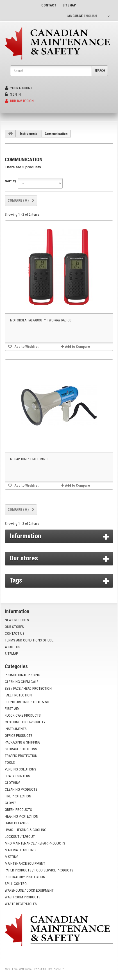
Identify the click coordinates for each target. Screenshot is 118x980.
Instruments (29, 134)
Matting (12, 857)
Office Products (19, 736)
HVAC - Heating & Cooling (26, 830)
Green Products (18, 810)
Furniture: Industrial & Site (28, 702)
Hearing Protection (21, 816)
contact (49, 5)
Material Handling (20, 850)
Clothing (13, 783)
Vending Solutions (21, 769)
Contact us (15, 633)
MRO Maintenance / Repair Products (35, 843)
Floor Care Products (23, 715)
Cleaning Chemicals (22, 682)
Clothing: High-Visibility (25, 722)
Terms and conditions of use (29, 640)
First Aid (12, 709)
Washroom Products (23, 897)
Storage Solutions (21, 749)
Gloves (11, 803)
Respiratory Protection (25, 877)
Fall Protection (18, 695)
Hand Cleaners (17, 823)
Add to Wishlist (26, 347)
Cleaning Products (21, 789)
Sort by (10, 181)
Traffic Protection (21, 756)
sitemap (69, 5)
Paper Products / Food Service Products (39, 870)
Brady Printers (17, 776)
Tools (10, 762)
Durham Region (19, 101)
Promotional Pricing (22, 675)
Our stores (24, 558)
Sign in (13, 95)
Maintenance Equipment (25, 863)
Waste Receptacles (21, 904)
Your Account (19, 88)
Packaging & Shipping (23, 742)
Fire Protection (18, 796)
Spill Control (17, 884)
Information (25, 536)
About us (13, 647)
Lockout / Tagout (20, 837)
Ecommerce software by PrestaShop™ (39, 969)
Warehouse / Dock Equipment (29, 890)
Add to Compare (77, 347)
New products (17, 620)
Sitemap (11, 654)
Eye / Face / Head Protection (28, 688)
